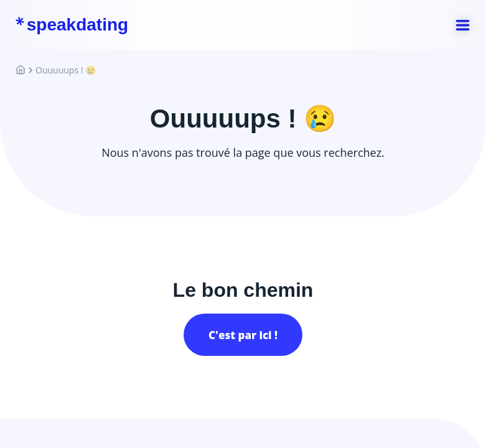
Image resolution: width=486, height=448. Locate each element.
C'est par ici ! (243, 335)
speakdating (72, 25)
